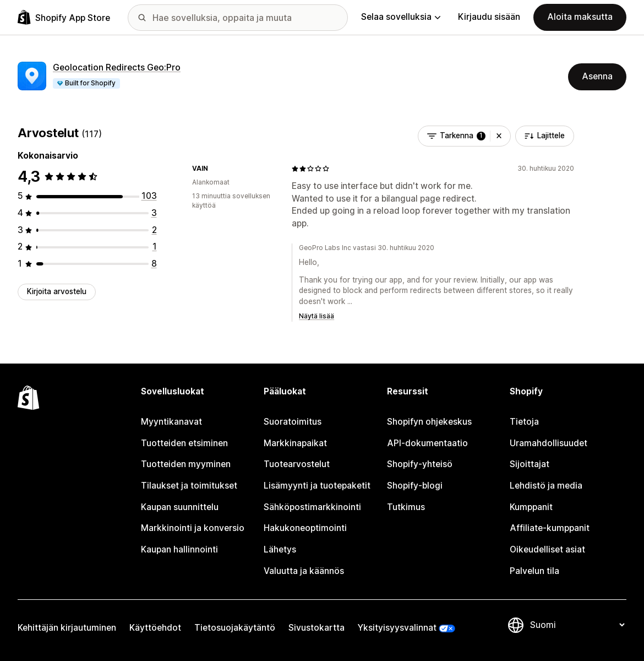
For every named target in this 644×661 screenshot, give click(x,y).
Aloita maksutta (580, 17)
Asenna (597, 76)
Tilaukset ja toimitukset (189, 486)
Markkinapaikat (295, 443)
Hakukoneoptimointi (305, 528)
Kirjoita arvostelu (57, 291)
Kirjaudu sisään (489, 17)
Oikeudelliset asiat (547, 549)
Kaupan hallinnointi (179, 549)
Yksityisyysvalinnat (397, 628)
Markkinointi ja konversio (193, 528)
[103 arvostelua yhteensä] (149, 196)
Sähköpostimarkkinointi (312, 507)
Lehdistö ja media (546, 486)
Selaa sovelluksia (401, 17)
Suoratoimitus (293, 422)
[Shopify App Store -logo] (64, 17)
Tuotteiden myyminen (186, 464)
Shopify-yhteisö (420, 464)
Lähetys (280, 549)
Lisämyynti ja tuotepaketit (317, 486)
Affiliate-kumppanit (550, 528)
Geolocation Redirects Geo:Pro (117, 67)
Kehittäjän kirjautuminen (67, 628)
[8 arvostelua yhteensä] (154, 264)
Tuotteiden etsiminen (184, 443)
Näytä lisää (316, 316)
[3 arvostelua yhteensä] (154, 213)
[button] (499, 136)
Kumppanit (531, 507)
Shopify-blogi (415, 486)
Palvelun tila (534, 571)
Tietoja (524, 422)
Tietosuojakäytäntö (235, 628)
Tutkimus (406, 507)
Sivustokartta (316, 628)
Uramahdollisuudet (549, 443)
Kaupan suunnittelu (180, 507)
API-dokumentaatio (427, 443)
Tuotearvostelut (297, 464)
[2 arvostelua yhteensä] (154, 230)
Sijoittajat (530, 464)
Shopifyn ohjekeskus (429, 422)
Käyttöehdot (155, 628)
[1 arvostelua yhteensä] (155, 246)
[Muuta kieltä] (577, 625)
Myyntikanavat (171, 422)
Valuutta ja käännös (304, 571)
